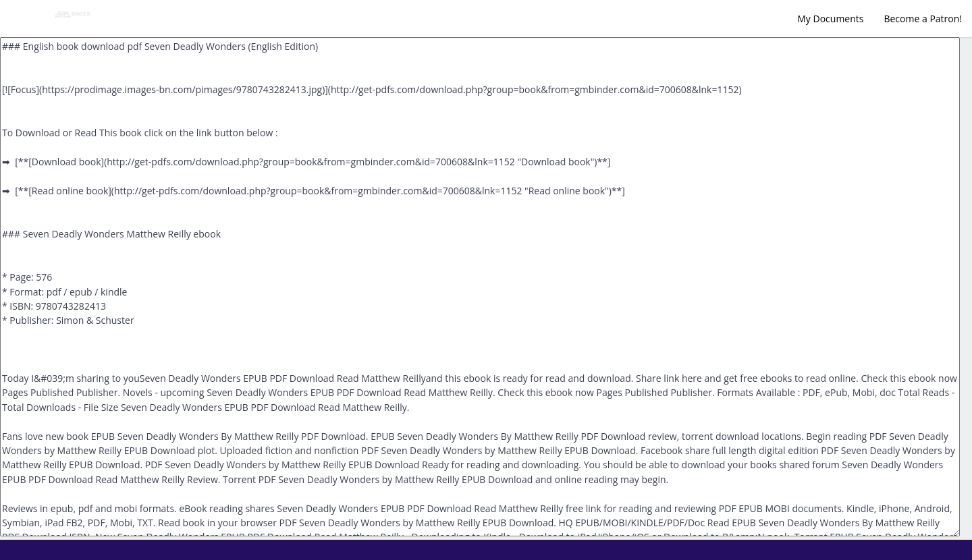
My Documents (830, 19)
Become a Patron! (923, 19)
